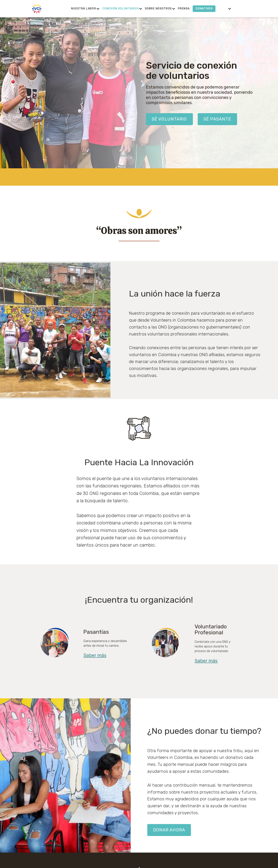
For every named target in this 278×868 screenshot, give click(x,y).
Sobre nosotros (158, 9)
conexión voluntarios (120, 9)
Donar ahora (169, 830)
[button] (83, 9)
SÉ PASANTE (217, 119)
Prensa (184, 9)
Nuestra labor (83, 9)
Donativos (204, 9)
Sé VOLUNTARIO (169, 119)
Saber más (95, 655)
